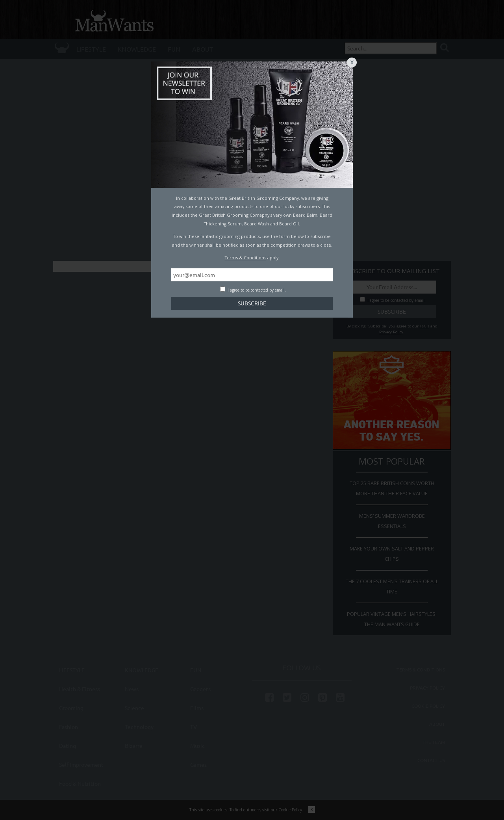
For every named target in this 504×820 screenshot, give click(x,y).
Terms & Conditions (246, 258)
